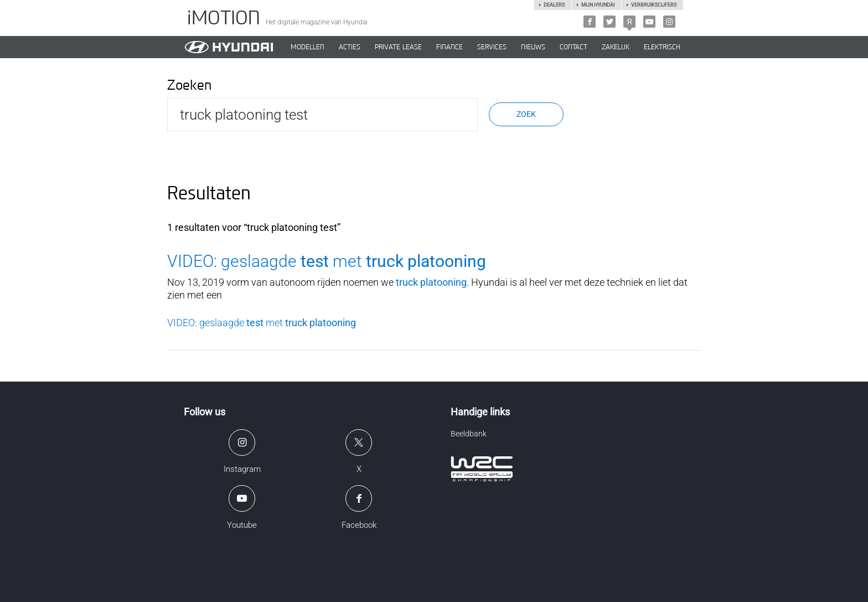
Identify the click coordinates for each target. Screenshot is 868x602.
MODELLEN (308, 47)
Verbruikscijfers (654, 5)
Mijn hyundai (598, 5)
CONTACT (573, 47)
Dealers (554, 5)
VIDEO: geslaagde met (327, 261)
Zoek (526, 114)
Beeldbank (469, 434)
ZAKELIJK (616, 47)
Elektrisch (662, 47)
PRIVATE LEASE (398, 47)
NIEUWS (533, 47)
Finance (449, 47)
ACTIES (350, 47)
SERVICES (492, 47)
